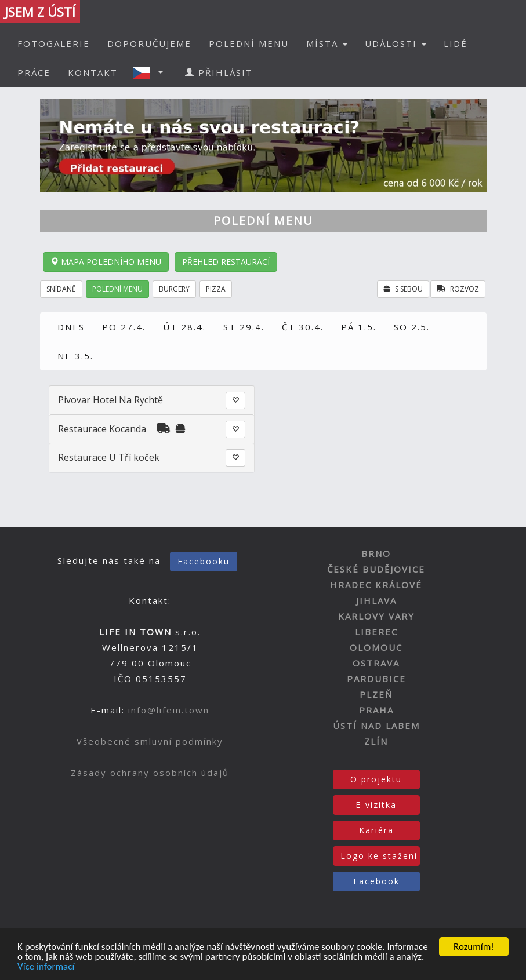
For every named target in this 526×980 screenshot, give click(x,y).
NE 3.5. (75, 356)
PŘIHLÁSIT (219, 72)
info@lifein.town (169, 710)
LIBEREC (376, 632)
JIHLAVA (376, 600)
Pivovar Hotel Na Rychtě (110, 400)
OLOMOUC (376, 647)
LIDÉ (456, 43)
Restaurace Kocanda (102, 429)
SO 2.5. (412, 327)
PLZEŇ (376, 694)
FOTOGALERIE (54, 43)
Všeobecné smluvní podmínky (150, 741)
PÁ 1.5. (359, 327)
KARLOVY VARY (376, 616)
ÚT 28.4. (184, 327)
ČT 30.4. (303, 327)
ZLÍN (376, 741)
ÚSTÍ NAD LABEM (376, 726)
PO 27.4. (124, 327)
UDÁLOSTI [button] (396, 43)
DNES (71, 327)
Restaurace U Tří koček (109, 457)
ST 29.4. (244, 327)
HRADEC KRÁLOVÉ (376, 585)
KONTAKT (93, 72)
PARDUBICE (376, 679)
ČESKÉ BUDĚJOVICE (376, 569)
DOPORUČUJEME (149, 43)
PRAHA (376, 710)
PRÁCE (34, 72)
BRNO (376, 553)
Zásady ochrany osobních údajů (150, 773)
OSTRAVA (376, 663)
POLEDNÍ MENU (249, 43)
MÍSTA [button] (327, 43)
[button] (151, 72)
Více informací (46, 967)
